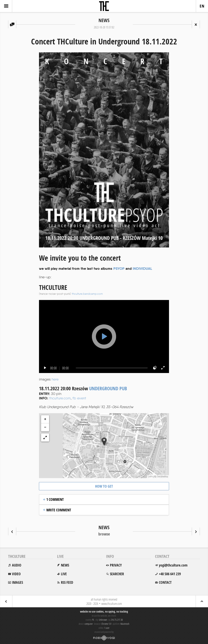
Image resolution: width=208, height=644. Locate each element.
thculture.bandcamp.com (87, 294)
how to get (104, 486)
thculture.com (60, 398)
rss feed (67, 582)
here (55, 379)
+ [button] (45, 419)
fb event (79, 398)
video (16, 574)
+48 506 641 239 (170, 574)
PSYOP (119, 268)
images (17, 582)
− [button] (45, 427)
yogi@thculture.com (173, 565)
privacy (116, 565)
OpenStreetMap (162, 476)
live (64, 574)
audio (17, 565)
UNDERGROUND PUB (108, 388)
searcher (117, 574)
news (65, 565)
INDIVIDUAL (142, 268)
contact (165, 582)
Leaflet (150, 476)
